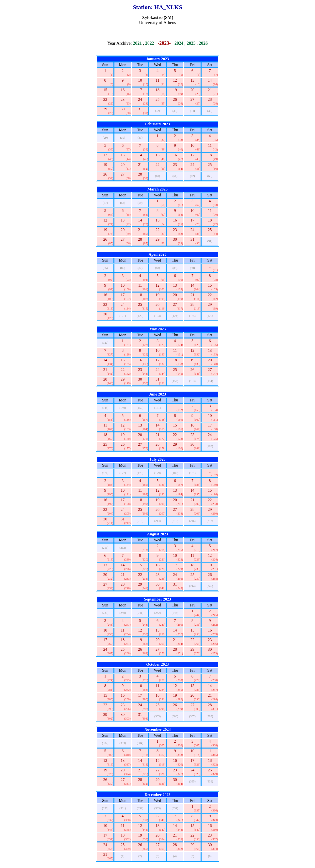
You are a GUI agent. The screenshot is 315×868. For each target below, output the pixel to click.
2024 (179, 43)
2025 (191, 43)
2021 (137, 43)
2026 (203, 43)
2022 (150, 43)
